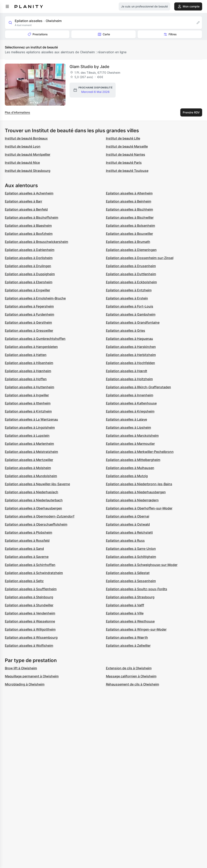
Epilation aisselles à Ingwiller (27, 395)
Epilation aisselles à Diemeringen (131, 250)
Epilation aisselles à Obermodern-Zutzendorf (40, 516)
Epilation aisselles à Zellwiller (128, 645)
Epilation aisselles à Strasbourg (130, 597)
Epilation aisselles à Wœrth (127, 637)
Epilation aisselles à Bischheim (129, 209)
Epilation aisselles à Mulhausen (130, 468)
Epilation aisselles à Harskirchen (131, 347)
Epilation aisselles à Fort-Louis (130, 306)
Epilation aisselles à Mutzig (127, 476)
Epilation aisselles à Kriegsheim (130, 411)
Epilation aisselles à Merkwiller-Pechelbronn (140, 452)
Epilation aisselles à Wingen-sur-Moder (136, 629)
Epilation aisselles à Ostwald (128, 524)
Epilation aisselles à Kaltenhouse (131, 403)
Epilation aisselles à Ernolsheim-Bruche (35, 298)
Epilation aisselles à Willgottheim (30, 629)
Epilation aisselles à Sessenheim (131, 581)
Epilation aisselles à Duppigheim (30, 274)
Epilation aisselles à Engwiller (27, 290)
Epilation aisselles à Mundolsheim (31, 476)
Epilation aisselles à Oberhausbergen (33, 508)
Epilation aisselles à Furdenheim (30, 314)
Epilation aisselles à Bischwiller (130, 217)
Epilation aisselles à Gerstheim (28, 322)
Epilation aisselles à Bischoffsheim (32, 217)
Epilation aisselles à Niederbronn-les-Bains (139, 484)
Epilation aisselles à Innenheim (130, 395)
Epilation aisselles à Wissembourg (31, 637)
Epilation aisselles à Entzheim (129, 290)
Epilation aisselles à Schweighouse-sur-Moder (142, 565)
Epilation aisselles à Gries (126, 331)
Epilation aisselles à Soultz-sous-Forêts (137, 589)
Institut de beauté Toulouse (127, 171)
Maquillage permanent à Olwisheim (32, 676)
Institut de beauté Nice (22, 163)
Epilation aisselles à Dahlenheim (30, 250)
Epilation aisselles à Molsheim (28, 468)
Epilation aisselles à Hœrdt (127, 371)
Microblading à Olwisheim (25, 684)
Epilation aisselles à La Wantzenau (31, 419)
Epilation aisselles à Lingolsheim (30, 427)
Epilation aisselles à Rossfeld (27, 541)
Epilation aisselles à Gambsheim (131, 314)
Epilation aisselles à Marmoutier (130, 444)
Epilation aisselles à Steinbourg (29, 597)
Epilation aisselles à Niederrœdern (132, 500)
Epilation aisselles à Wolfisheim (29, 645)
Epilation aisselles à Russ (125, 541)
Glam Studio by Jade (89, 67)
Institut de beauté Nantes (126, 154)
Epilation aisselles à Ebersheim (29, 282)
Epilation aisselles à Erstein (127, 298)
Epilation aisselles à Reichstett (129, 532)
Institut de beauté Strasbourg (28, 171)
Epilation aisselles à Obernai (128, 516)
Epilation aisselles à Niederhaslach (32, 492)
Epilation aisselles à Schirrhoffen (30, 565)
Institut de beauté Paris (124, 163)
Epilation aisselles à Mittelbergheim (133, 460)
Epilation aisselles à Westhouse (130, 621)
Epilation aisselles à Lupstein (27, 436)
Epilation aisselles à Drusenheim (131, 266)
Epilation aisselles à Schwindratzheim (34, 573)
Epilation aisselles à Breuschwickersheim (36, 242)
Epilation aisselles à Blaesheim (28, 226)
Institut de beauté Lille (123, 138)
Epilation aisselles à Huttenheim (30, 387)
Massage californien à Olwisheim (131, 676)
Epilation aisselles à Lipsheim (128, 427)
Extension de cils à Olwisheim (129, 668)
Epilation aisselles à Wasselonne (30, 621)
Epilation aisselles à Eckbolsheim (131, 282)
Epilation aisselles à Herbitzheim (131, 355)
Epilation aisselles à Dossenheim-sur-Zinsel (140, 258)
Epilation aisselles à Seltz (24, 581)
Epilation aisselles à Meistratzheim (31, 452)
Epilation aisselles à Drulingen (28, 266)
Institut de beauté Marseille (127, 146)
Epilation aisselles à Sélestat (128, 573)
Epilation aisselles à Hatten (26, 355)
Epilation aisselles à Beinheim (129, 201)
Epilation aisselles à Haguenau (129, 339)
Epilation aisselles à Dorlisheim (29, 258)
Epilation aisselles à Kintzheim (28, 411)
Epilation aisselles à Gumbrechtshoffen (35, 339)
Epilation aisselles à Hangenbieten (31, 347)
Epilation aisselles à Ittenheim (28, 403)
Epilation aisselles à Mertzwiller (29, 460)
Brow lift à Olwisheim (21, 668)
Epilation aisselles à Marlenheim (29, 444)
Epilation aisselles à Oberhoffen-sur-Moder (139, 508)
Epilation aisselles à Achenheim (29, 193)
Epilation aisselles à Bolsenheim (130, 226)
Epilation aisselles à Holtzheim (129, 379)
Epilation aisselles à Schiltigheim (131, 557)
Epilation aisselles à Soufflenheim (31, 589)
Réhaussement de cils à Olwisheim (133, 684)
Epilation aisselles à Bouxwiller (129, 234)
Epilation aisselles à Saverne (27, 557)
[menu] (7, 6)
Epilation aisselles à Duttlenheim (131, 274)
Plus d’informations (17, 112)
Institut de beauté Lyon (23, 146)
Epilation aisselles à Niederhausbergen (136, 492)
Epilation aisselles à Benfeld (26, 209)
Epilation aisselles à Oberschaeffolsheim (36, 524)
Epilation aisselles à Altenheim (129, 193)
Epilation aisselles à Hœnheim (28, 371)
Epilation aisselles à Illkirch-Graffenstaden (138, 387)
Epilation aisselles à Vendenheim (30, 613)
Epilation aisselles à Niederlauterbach (34, 500)
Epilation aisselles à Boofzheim (29, 234)
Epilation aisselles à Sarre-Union (131, 549)
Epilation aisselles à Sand (24, 549)
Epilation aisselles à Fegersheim (29, 306)
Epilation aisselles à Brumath (128, 242)
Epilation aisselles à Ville (125, 613)
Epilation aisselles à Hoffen (26, 379)
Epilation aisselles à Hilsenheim (29, 363)
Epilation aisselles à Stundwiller (29, 605)
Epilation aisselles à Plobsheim (29, 532)
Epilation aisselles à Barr (24, 201)
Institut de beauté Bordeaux (26, 138)
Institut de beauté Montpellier (28, 154)
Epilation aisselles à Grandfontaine (133, 322)
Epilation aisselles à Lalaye (126, 419)
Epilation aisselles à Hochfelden (130, 363)
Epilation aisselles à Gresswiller (29, 331)
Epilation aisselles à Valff (125, 605)
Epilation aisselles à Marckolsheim (132, 436)
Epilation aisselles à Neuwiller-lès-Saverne (37, 484)
